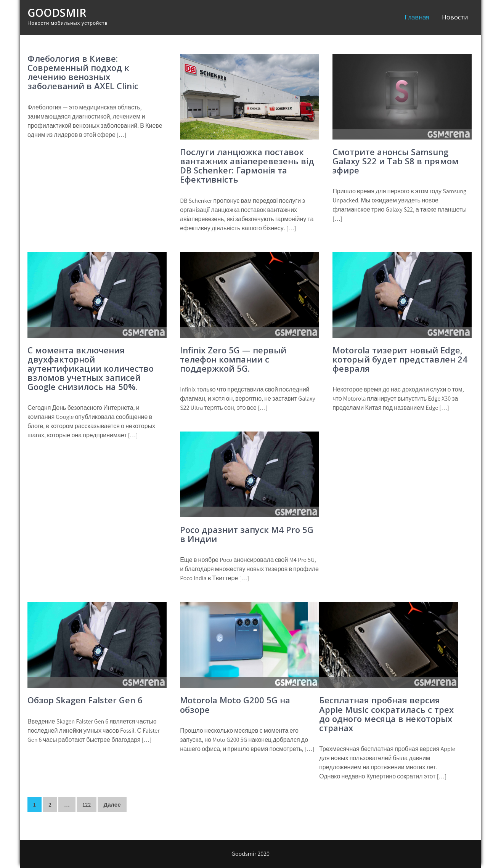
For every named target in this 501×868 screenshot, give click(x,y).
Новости (455, 17)
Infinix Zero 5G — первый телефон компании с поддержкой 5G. (233, 359)
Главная (417, 17)
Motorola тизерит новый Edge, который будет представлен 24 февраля (400, 359)
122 (87, 805)
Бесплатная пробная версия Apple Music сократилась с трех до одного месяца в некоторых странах (386, 714)
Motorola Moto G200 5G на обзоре (235, 704)
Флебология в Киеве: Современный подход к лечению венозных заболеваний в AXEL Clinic (83, 72)
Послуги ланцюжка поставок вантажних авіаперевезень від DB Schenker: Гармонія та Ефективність (247, 166)
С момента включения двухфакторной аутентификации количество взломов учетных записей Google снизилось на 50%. (91, 368)
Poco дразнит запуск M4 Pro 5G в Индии (247, 534)
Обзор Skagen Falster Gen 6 (85, 700)
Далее (112, 805)
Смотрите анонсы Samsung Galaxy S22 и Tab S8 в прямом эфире (396, 161)
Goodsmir (57, 13)
